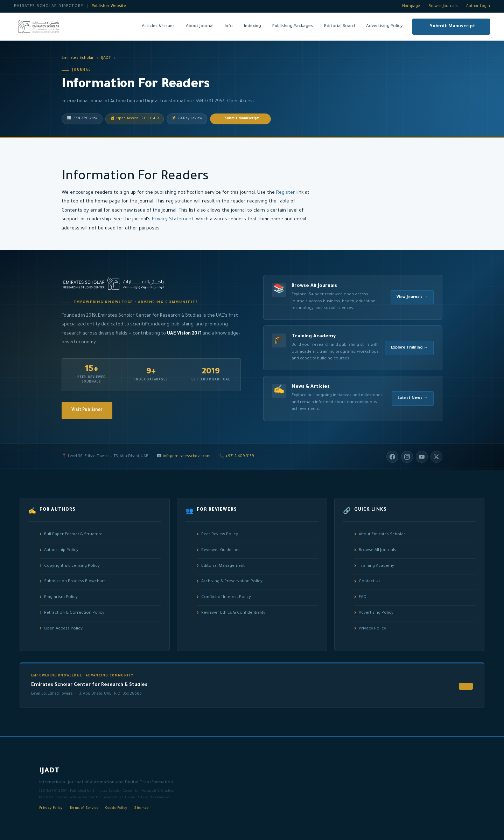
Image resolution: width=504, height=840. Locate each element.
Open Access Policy (63, 629)
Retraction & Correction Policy (74, 613)
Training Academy (376, 566)
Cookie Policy (116, 808)
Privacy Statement (173, 219)
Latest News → (413, 398)
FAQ (363, 597)
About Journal (200, 26)
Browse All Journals (377, 550)
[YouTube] (422, 457)
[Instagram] (407, 457)
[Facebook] (392, 457)
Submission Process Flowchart (75, 582)
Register (286, 193)
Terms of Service (84, 808)
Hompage (411, 6)
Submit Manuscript (453, 26)
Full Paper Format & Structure (73, 535)
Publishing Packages (293, 26)
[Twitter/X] (436, 457)
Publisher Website (109, 6)
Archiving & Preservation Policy (232, 582)
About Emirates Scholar (382, 535)
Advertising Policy (384, 26)
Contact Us (370, 582)
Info (229, 26)
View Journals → (412, 297)
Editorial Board (339, 26)
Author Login (478, 6)
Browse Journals (443, 6)
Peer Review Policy (220, 535)
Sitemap (141, 808)
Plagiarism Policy (61, 597)
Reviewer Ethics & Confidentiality (233, 613)
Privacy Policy (372, 629)
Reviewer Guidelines (221, 550)
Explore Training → (409, 348)
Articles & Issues (158, 26)
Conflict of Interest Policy (226, 597)
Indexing (253, 26)
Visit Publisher (87, 410)
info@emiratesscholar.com (187, 456)
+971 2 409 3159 (240, 456)
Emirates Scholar (78, 58)
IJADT (106, 58)
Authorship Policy (61, 550)
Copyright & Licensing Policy (72, 566)
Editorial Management (223, 566)
